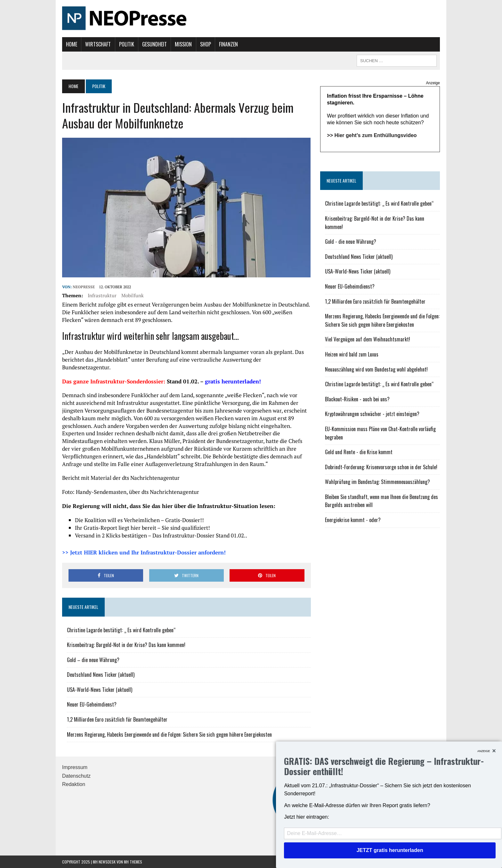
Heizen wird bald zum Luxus (352, 354)
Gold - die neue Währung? (351, 242)
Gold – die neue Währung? (93, 660)
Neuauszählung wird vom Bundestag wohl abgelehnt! (376, 369)
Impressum (75, 767)
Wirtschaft (98, 44)
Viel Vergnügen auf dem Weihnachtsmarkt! (368, 339)
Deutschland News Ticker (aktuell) (101, 675)
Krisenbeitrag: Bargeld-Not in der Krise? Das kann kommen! (126, 645)
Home (72, 44)
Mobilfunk (133, 295)
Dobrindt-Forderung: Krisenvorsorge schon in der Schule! (381, 467)
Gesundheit (154, 44)
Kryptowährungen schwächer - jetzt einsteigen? (372, 414)
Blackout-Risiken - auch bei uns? (357, 399)
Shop (206, 44)
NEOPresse (84, 287)
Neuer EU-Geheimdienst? (92, 704)
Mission (183, 44)
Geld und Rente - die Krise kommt (359, 452)
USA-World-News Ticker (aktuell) (100, 690)
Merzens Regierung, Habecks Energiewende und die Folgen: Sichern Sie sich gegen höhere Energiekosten (169, 734)
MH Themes (133, 862)
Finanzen (228, 44)
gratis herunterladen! (233, 381)
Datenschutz (76, 776)
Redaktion (74, 784)
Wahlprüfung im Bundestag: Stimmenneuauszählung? (377, 482)
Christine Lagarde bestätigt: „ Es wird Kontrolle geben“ (121, 630)
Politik (127, 44)
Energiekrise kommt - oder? (353, 520)
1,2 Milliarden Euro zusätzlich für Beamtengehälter (117, 719)
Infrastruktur (102, 295)
